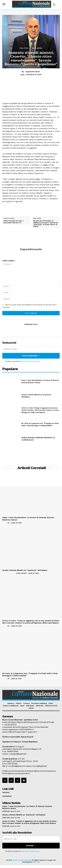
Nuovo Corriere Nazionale (22, 860)
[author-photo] (5, 523)
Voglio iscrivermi (31, 356)
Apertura (6, 811)
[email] (31, 349)
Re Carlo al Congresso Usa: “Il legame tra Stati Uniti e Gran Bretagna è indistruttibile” (40, 424)
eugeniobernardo (33, 72)
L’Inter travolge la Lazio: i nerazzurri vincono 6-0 (13, 222)
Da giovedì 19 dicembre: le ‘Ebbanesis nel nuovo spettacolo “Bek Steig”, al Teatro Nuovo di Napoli (46, 224)
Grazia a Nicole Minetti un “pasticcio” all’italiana (25, 570)
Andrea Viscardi (21, 573)
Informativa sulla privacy (30, 361)
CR (8, 523)
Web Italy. (36, 862)
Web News (37, 48)
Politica (24, 48)
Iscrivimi (31, 846)
